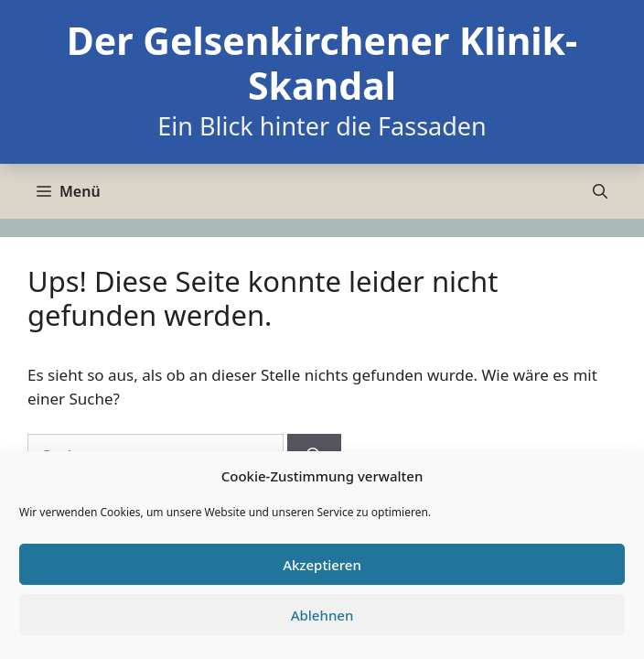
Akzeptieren (322, 565)
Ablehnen (322, 615)
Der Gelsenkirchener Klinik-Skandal (322, 63)
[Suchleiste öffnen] (600, 191)
